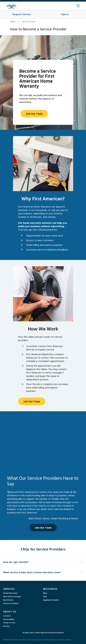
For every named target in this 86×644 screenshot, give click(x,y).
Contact (7, 616)
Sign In (65, 14)
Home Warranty (10, 593)
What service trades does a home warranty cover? (43, 572)
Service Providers (11, 603)
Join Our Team (34, 114)
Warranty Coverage (12, 596)
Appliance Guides (51, 600)
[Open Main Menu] (78, 6)
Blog (45, 593)
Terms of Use (9, 623)
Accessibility (9, 619)
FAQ (45, 596)
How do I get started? (43, 562)
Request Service (22, 14)
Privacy (6, 626)
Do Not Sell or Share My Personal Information (43, 632)
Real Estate (8, 600)
